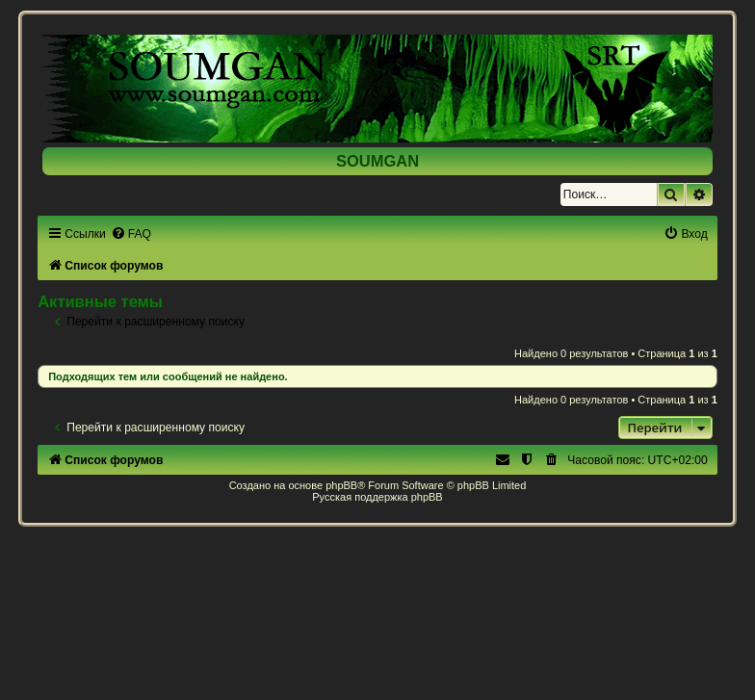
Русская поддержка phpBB (377, 497)
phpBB (341, 485)
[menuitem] (131, 234)
